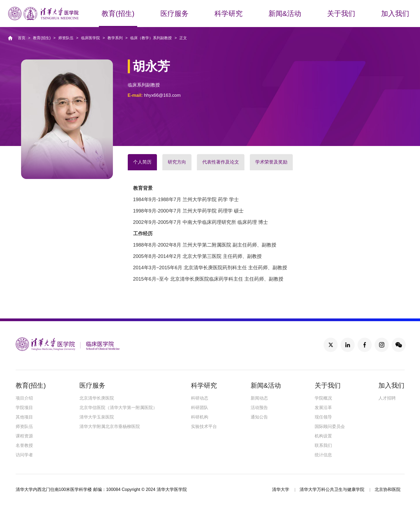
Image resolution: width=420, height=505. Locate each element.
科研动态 (200, 398)
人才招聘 (387, 398)
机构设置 (323, 436)
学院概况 (323, 398)
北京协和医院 (388, 490)
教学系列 (115, 38)
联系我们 (323, 445)
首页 (22, 38)
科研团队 (200, 408)
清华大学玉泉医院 (97, 417)
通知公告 (259, 417)
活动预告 (259, 408)
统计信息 (323, 455)
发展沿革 (323, 408)
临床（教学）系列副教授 (151, 38)
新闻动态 (259, 398)
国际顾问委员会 (330, 426)
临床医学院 (90, 38)
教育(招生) (42, 38)
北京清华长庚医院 (97, 398)
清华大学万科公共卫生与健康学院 (332, 490)
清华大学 (281, 490)
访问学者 (24, 455)
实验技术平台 (204, 426)
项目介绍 (24, 398)
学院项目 (24, 408)
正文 (183, 38)
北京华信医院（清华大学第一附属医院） (118, 408)
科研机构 (200, 417)
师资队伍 (66, 38)
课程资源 (24, 436)
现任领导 (323, 417)
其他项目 (24, 417)
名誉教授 (24, 445)
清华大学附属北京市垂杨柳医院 (110, 426)
